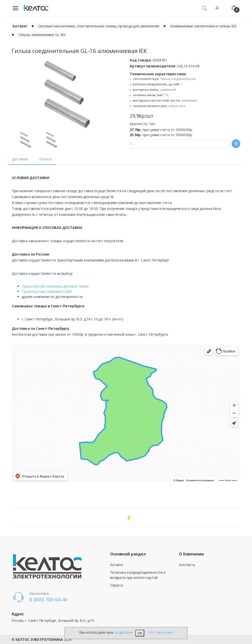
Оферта (117, 585)
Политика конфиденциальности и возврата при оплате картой (138, 575)
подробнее (124, 632)
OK (140, 633)
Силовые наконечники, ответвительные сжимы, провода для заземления (99, 26)
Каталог (117, 565)
